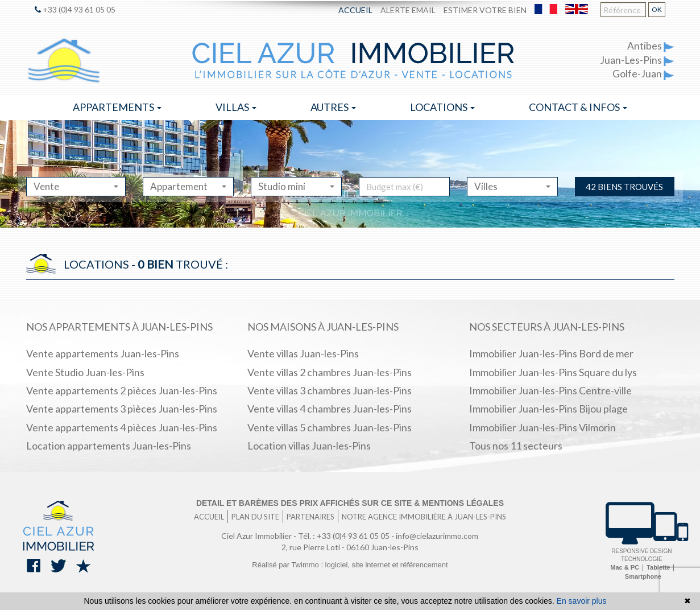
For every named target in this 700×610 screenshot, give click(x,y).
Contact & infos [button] (578, 107)
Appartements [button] (117, 107)
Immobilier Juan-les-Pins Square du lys (553, 372)
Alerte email (408, 10)
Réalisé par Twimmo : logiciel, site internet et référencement (350, 565)
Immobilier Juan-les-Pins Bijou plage (548, 409)
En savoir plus (582, 601)
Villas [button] (236, 107)
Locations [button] (442, 107)
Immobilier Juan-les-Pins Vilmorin (542, 427)
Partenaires (310, 517)
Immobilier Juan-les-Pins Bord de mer (551, 353)
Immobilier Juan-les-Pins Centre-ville (550, 390)
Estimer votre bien (485, 10)
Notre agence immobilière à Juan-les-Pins (424, 517)
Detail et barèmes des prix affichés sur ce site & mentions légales (350, 503)
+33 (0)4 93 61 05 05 (75, 9)
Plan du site (255, 517)
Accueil (355, 10)
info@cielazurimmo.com (437, 536)
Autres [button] (333, 107)
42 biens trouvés (624, 187)
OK (657, 9)
